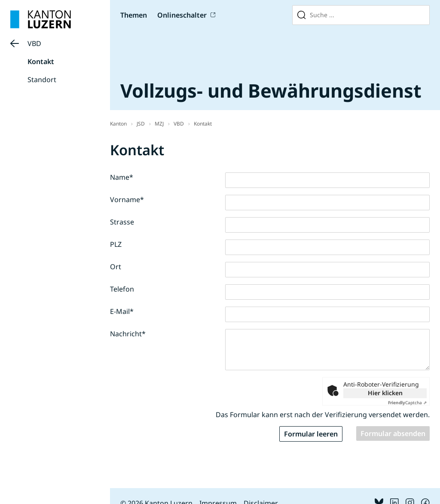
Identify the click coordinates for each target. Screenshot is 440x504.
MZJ (159, 124)
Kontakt (41, 61)
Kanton (118, 124)
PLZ (116, 244)
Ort (116, 267)
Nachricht (128, 334)
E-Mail (122, 311)
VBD (34, 43)
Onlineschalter (182, 15)
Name (122, 177)
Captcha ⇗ (407, 403)
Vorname (127, 200)
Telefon (122, 289)
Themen (134, 15)
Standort (42, 80)
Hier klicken (385, 393)
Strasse (122, 222)
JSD (141, 124)
